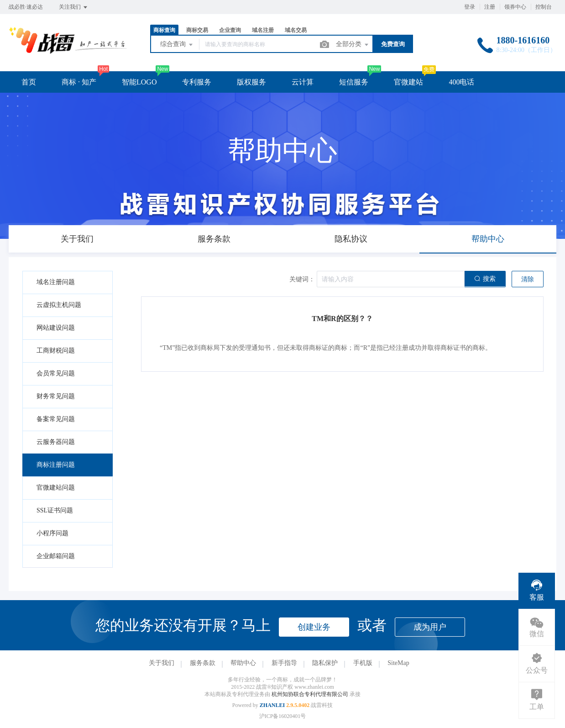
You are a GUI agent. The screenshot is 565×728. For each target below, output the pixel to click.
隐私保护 (325, 663)
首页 (29, 82)
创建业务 (314, 627)
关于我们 (162, 663)
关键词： (302, 279)
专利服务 (197, 82)
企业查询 (230, 30)
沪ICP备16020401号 (283, 716)
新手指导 (284, 663)
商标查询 (164, 30)
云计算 (303, 82)
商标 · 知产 (79, 82)
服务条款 (203, 663)
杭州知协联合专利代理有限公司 (311, 694)
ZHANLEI (272, 705)
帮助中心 (243, 663)
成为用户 (430, 627)
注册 (490, 7)
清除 (528, 279)
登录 (470, 7)
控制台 (544, 7)
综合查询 (177, 45)
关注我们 (74, 7)
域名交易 (296, 30)
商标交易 (197, 30)
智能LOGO (139, 82)
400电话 (461, 82)
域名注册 (263, 30)
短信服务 (354, 82)
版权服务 (251, 82)
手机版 (363, 663)
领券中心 (515, 7)
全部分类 (353, 45)
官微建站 (408, 82)
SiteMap (398, 663)
